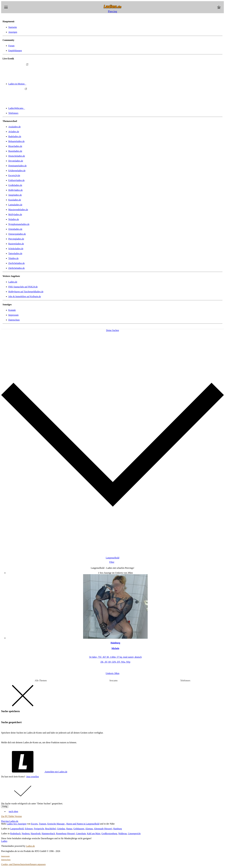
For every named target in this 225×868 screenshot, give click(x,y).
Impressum (13, 315)
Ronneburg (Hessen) (66, 834)
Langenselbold (17, 829)
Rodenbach (15, 834)
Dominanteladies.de (18, 166)
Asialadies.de (14, 127)
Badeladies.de (15, 136)
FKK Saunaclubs (23, 287)
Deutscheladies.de (17, 156)
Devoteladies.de (16, 161)
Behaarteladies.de (16, 141)
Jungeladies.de (15, 195)
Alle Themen (41, 681)
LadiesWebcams (38, 108)
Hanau (69, 829)
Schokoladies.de (16, 249)
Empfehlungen (15, 51)
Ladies (4, 841)
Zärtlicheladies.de (17, 268)
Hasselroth (36, 834)
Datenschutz (14, 320)
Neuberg (26, 834)
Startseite (13, 27)
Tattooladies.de (15, 253)
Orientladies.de (15, 229)
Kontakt (12, 310)
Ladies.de (13, 282)
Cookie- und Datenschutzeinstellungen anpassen (23, 864)
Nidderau (123, 834)
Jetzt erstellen (33, 777)
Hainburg (118, 829)
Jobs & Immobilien (25, 296)
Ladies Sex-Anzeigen (17, 824)
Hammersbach (48, 834)
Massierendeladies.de (18, 210)
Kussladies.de (15, 200)
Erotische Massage (56, 824)
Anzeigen (13, 32)
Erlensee (29, 829)
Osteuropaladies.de (17, 234)
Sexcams (113, 681)
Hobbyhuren (26, 292)
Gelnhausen (79, 829)
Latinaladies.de (15, 205)
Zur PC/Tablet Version (11, 816)
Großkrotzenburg (109, 834)
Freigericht (39, 829)
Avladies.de (14, 132)
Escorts (34, 824)
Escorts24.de (14, 175)
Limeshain (81, 834)
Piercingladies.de (16, 239)
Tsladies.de (13, 258)
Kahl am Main (94, 834)
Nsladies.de (14, 219)
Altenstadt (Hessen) (103, 829)
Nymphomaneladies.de (19, 224)
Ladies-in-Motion (39, 84)
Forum (11, 46)
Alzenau (89, 829)
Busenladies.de (15, 151)
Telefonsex (13, 113)
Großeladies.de (15, 185)
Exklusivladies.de (16, 180)
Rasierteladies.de (16, 244)
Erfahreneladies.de (17, 171)
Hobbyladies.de (15, 190)
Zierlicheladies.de (17, 263)
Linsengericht (134, 834)
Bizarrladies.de (15, 146)
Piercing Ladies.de (10, 821)
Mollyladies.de (15, 214)
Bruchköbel (51, 829)
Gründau (61, 829)
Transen (43, 824)
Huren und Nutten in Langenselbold (83, 824)
